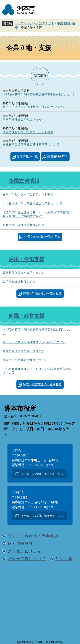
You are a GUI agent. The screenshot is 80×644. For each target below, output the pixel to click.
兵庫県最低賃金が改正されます (23, 120)
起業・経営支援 (26, 316)
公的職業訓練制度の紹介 (19, 282)
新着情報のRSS (57, 156)
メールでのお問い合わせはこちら (42, 474)
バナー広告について (27, 559)
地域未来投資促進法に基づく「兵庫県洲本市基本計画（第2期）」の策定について (37, 214)
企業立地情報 (24, 181)
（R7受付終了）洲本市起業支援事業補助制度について (39, 95)
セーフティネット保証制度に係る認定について (34, 107)
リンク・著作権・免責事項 (33, 536)
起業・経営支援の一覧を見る (42, 384)
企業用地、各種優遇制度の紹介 (23, 225)
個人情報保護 (20, 543)
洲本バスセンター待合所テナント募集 (28, 132)
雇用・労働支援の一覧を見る (42, 294)
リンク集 (64, 559)
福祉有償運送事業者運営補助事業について (31, 144)
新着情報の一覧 (27, 156)
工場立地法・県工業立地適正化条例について (32, 203)
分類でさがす (45, 23)
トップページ (24, 23)
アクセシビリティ (25, 551)
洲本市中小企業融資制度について (25, 360)
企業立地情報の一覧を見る (42, 237)
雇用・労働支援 (26, 259)
